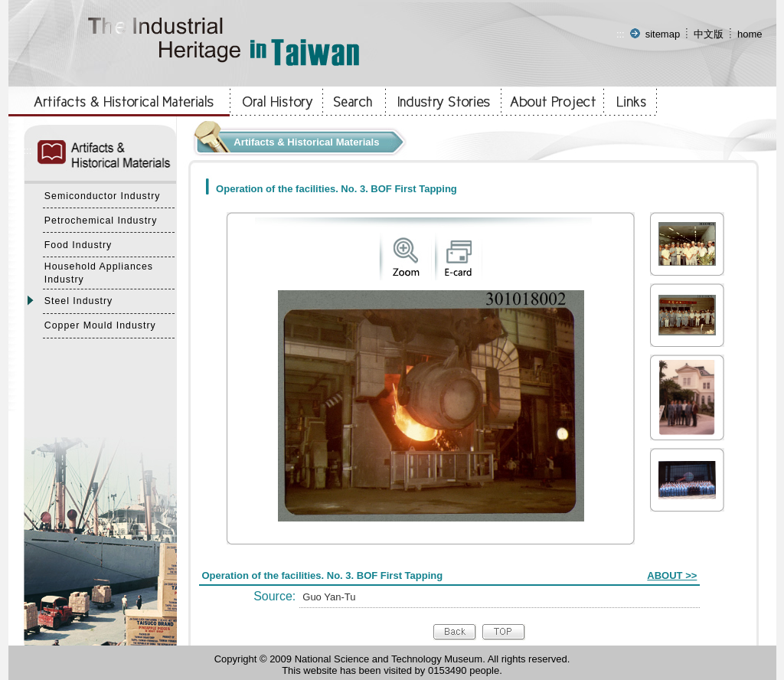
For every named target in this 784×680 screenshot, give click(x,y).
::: (621, 34)
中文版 (709, 34)
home (750, 34)
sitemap (663, 34)
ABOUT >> (672, 575)
